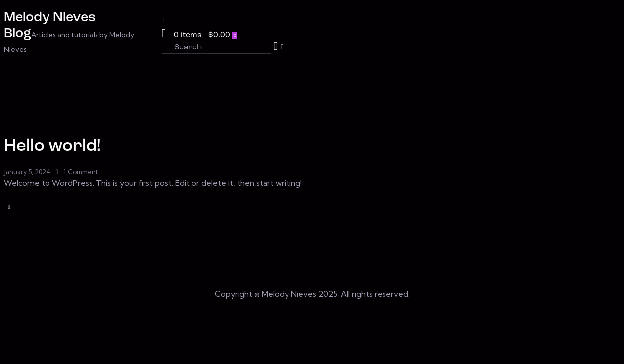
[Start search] (276, 46)
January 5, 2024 (27, 172)
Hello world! (52, 147)
